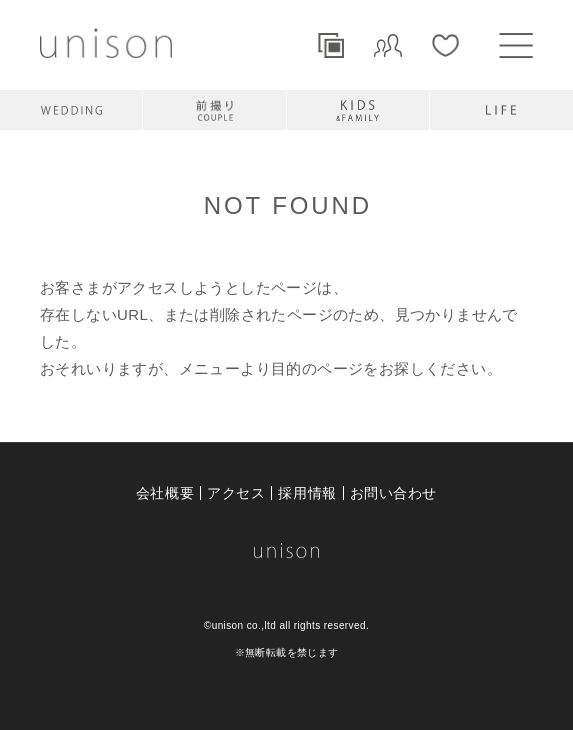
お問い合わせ (393, 493)
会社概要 (165, 493)
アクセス (236, 493)
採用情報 (307, 493)
